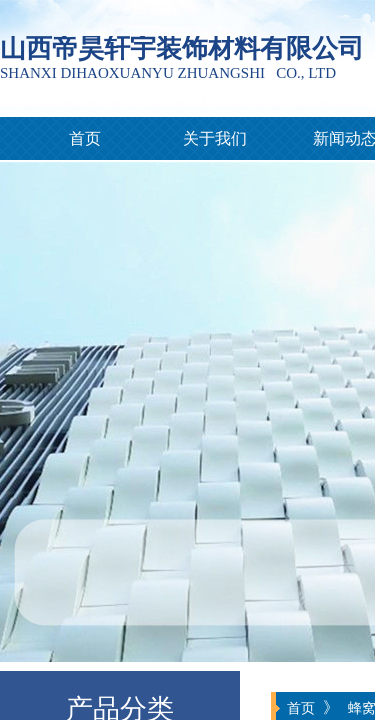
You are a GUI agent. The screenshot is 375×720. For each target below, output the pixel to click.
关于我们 (215, 138)
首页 (85, 138)
